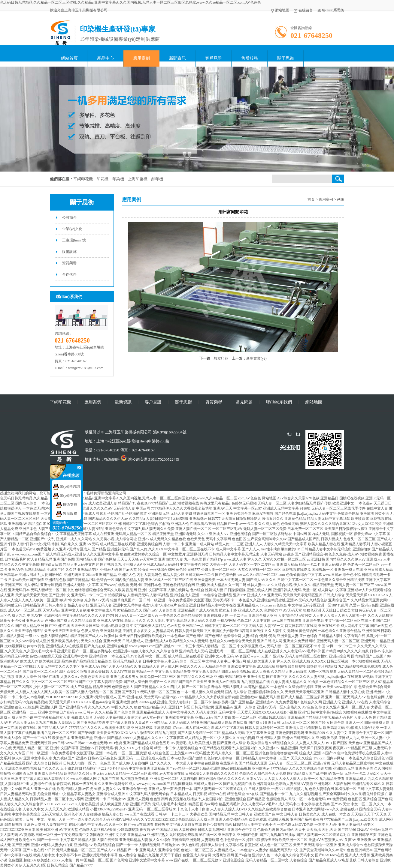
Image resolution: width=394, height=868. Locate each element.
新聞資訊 (177, 58)
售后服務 (250, 58)
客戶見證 (214, 58)
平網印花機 (60, 402)
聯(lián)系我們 (279, 402)
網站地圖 (280, 10)
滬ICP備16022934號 (170, 432)
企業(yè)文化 (72, 229)
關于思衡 (286, 58)
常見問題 (244, 402)
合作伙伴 (69, 274)
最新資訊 (123, 402)
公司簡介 (69, 217)
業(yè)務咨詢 (66, 486)
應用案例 (141, 58)
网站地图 (269, 498)
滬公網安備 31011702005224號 (150, 459)
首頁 (311, 199)
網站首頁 (69, 58)
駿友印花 (221, 358)
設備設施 (69, 252)
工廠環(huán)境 (74, 240)
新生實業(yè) (256, 358)
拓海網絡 (112, 459)
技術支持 (67, 504)
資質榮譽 (69, 263)
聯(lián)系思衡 (331, 10)
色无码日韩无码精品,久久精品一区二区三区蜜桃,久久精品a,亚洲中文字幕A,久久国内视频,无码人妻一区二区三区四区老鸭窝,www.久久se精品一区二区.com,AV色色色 (130, 2)
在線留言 (303, 10)
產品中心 (105, 58)
